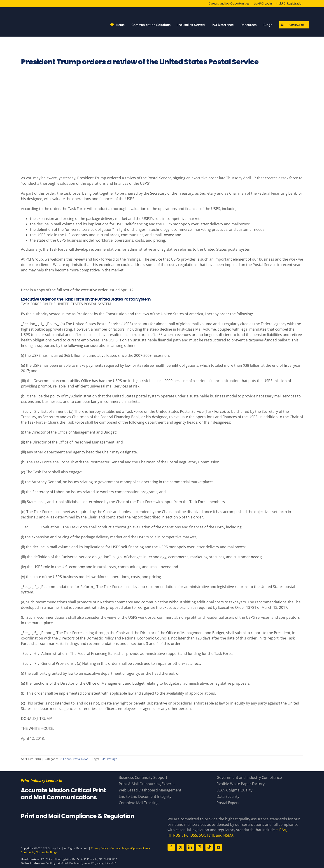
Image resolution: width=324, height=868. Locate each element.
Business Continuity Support (143, 777)
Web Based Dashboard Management (150, 790)
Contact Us (117, 848)
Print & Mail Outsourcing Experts (147, 784)
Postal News (81, 759)
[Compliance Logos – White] (89, 828)
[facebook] (171, 847)
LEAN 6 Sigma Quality (234, 790)
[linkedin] (190, 847)
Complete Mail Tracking (139, 803)
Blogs (54, 852)
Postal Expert (228, 803)
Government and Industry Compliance (249, 777)
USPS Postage (108, 759)
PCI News (66, 759)
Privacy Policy (99, 848)
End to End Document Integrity (145, 796)
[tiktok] (209, 847)
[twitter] (181, 847)
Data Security (228, 796)
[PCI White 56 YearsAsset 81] (51, 12)
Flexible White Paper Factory (241, 784)
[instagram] (200, 847)
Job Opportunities (138, 848)
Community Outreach (34, 852)
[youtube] (219, 847)
